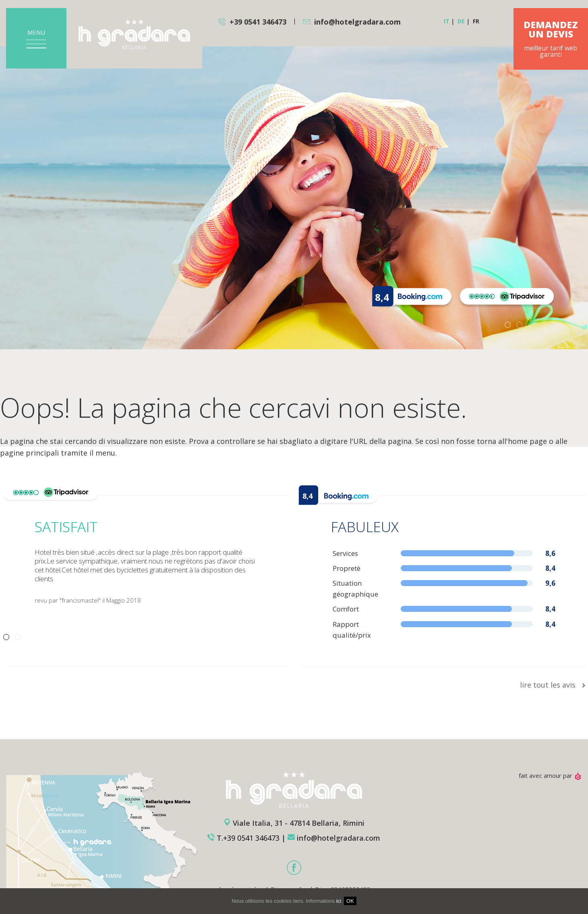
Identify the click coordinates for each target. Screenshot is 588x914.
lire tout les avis (553, 685)
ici (339, 901)
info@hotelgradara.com (357, 22)
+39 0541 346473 (258, 22)
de (461, 21)
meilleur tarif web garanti (551, 39)
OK (350, 901)
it (447, 21)
